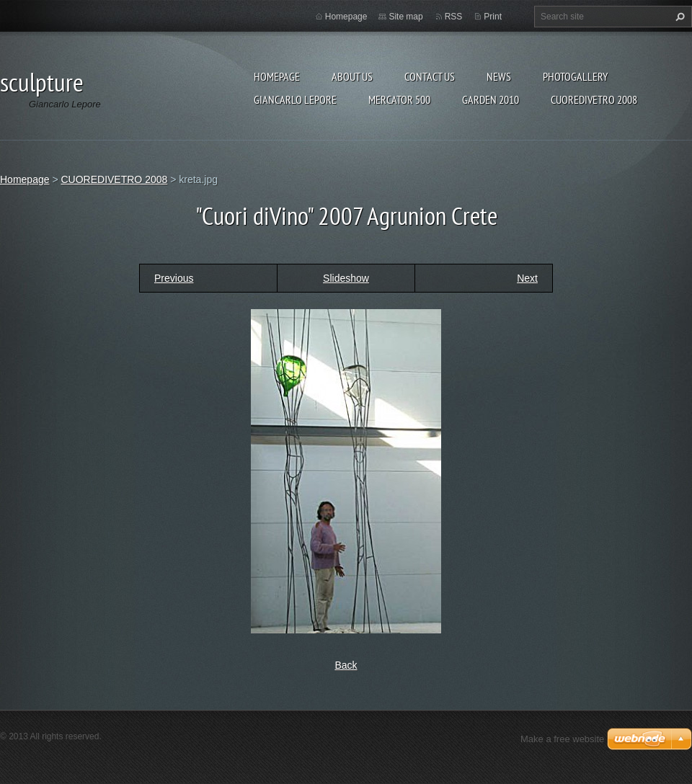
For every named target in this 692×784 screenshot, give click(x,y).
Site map (405, 17)
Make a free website (562, 739)
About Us (352, 76)
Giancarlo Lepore (295, 99)
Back (346, 665)
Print (493, 17)
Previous (174, 278)
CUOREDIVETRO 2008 (594, 99)
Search (678, 17)
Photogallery (575, 76)
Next (527, 278)
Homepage (277, 76)
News (499, 76)
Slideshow (346, 278)
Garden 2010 (491, 99)
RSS (454, 17)
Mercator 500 (399, 99)
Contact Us (430, 76)
